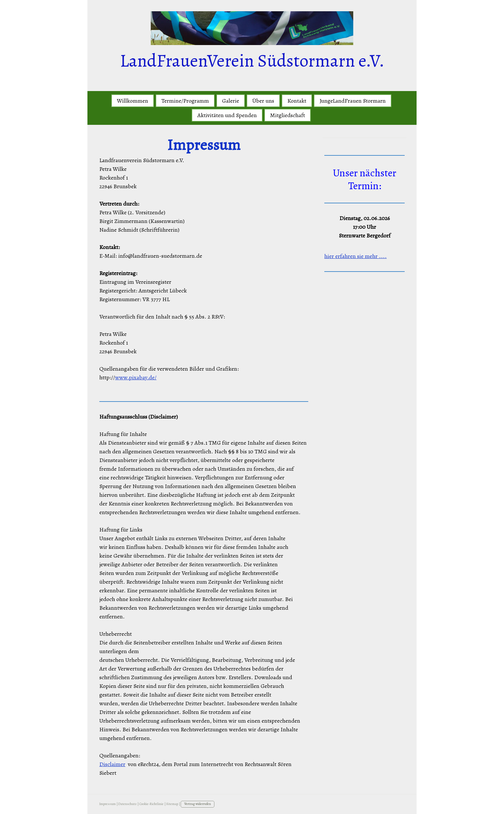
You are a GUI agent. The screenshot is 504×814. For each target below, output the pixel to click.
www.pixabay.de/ (136, 377)
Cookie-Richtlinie (151, 804)
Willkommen (133, 101)
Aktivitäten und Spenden (227, 115)
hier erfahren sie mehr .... (355, 256)
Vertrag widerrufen (198, 804)
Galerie (231, 101)
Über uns (263, 101)
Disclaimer (112, 764)
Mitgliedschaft (288, 115)
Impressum (108, 804)
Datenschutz (127, 804)
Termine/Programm (185, 101)
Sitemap (172, 804)
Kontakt (297, 101)
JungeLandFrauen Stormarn (353, 101)
